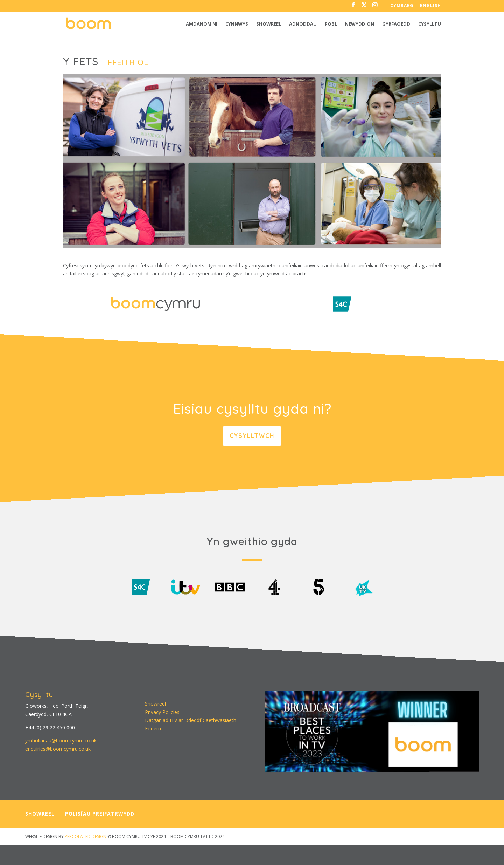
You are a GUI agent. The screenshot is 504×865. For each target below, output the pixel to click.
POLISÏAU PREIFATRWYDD (100, 814)
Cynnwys (237, 24)
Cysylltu (430, 24)
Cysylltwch (252, 436)
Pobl (331, 24)
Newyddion (360, 24)
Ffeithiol (128, 62)
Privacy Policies (162, 712)
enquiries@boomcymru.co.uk (58, 749)
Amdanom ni (202, 24)
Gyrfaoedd (396, 24)
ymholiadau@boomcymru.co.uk (61, 740)
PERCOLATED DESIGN (86, 836)
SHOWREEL (40, 814)
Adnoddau (303, 24)
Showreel (269, 24)
